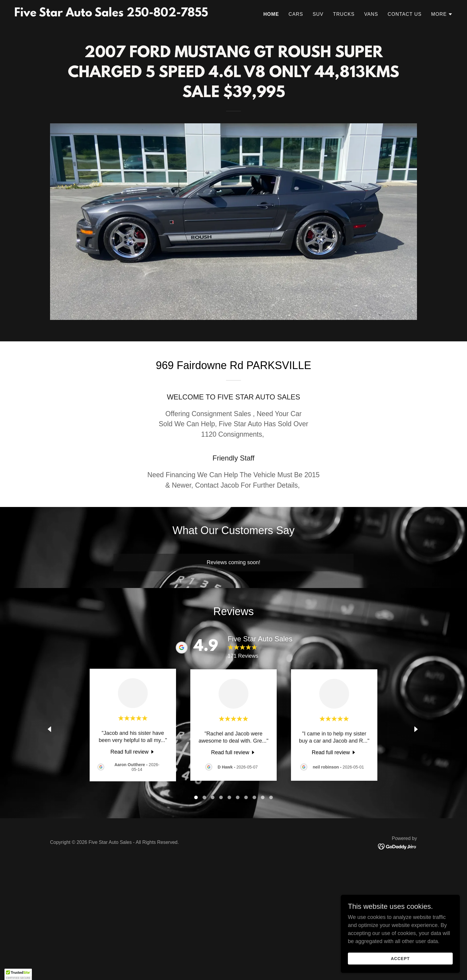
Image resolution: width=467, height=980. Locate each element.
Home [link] (271, 14)
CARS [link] (296, 14)
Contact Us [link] (405, 14)
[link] (111, 15)
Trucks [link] (344, 14)
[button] (442, 14)
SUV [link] (318, 14)
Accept (400, 959)
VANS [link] (371, 14)
